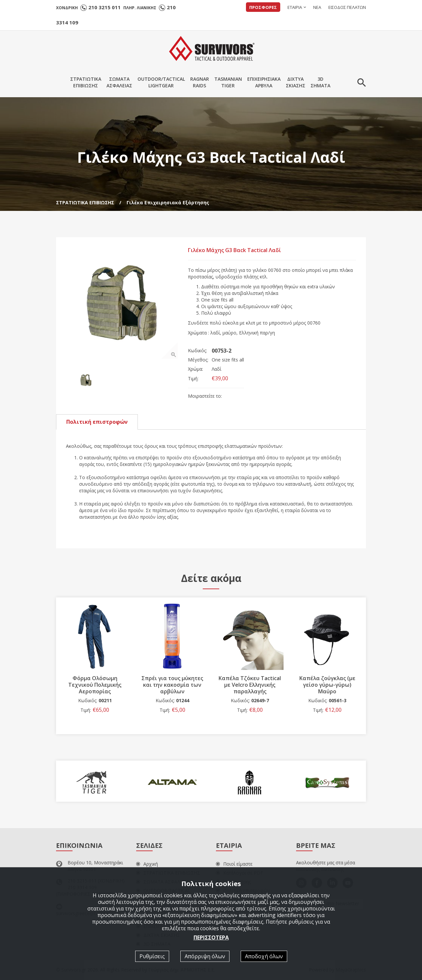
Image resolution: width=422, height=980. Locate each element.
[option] (122, 303)
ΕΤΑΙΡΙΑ (295, 7)
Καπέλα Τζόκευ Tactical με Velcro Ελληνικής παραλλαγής (250, 685)
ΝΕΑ (317, 7)
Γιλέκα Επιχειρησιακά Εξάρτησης (168, 202)
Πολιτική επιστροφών (97, 422)
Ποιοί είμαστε (234, 864)
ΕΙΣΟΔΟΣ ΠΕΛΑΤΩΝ (347, 7)
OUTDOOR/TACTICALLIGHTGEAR (161, 82)
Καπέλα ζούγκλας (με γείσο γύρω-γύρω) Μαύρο (327, 685)
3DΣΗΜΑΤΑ (320, 82)
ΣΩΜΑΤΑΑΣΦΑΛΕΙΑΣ (119, 82)
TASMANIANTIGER (228, 82)
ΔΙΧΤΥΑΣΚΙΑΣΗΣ (296, 82)
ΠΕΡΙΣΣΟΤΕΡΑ (211, 937)
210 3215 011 (105, 7)
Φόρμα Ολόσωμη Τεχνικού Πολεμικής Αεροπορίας (95, 685)
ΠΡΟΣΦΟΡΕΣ (263, 7)
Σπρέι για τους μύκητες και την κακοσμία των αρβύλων (172, 685)
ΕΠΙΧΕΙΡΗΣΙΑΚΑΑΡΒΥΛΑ (264, 82)
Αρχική (147, 864)
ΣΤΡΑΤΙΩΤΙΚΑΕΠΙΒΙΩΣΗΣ (86, 82)
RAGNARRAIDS (200, 82)
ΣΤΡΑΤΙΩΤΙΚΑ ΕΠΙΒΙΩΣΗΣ (85, 202)
